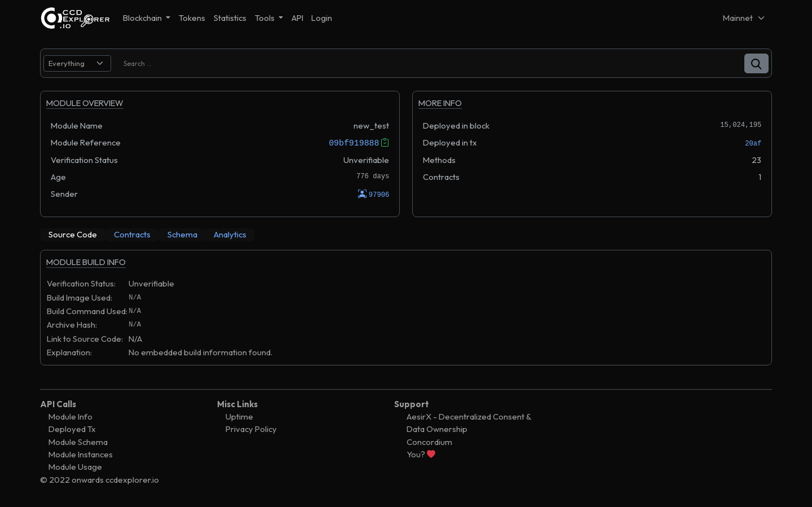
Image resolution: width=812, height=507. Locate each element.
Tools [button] (266, 18)
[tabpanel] (406, 313)
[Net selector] (744, 18)
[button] (756, 63)
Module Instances (81, 454)
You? (421, 454)
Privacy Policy (251, 429)
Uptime (239, 416)
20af (753, 144)
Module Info (70, 416)
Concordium (429, 441)
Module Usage (75, 467)
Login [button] (322, 18)
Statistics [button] (230, 18)
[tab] (73, 235)
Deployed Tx (72, 429)
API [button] (297, 18)
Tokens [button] (192, 18)
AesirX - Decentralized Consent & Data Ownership (469, 423)
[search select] (77, 63)
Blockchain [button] (143, 18)
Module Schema (78, 441)
